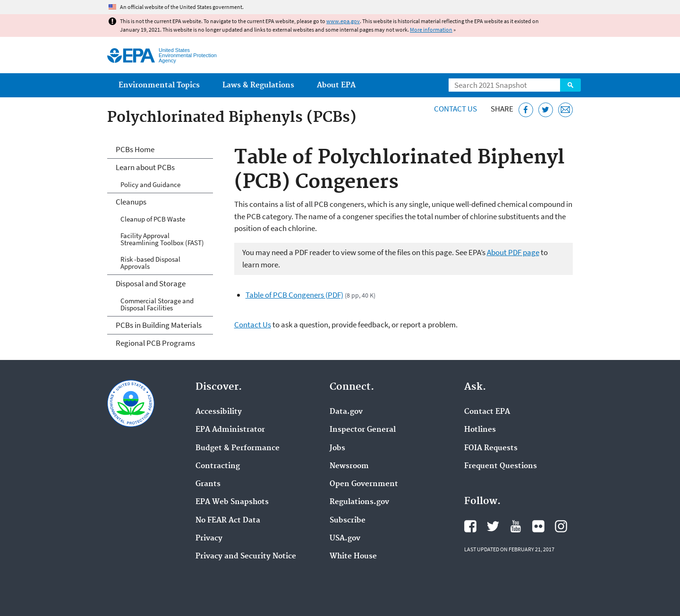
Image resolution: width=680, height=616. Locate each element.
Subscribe (348, 521)
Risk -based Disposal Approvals (150, 263)
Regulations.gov (359, 502)
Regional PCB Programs (155, 343)
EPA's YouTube (516, 526)
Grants (208, 484)
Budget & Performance (238, 448)
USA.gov (345, 539)
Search (570, 85)
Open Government (364, 484)
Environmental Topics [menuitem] (159, 85)
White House (353, 556)
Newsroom (349, 466)
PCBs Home (135, 149)
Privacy (209, 539)
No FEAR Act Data (228, 521)
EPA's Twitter (493, 526)
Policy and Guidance (150, 184)
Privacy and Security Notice (246, 556)
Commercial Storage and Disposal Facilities (157, 304)
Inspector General (363, 430)
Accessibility (219, 412)
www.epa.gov (343, 21)
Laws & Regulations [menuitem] (258, 85)
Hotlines (480, 430)
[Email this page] (565, 110)
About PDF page (513, 252)
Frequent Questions (501, 466)
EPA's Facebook (470, 526)
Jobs (337, 448)
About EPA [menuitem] (336, 85)
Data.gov (346, 412)
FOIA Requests (491, 448)
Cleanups (131, 202)
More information (431, 30)
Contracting (218, 466)
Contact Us (455, 109)
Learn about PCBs (145, 167)
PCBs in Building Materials (159, 325)
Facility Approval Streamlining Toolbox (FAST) (162, 239)
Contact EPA (487, 412)
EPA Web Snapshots (232, 502)
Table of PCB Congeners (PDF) (294, 295)
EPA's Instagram (561, 526)
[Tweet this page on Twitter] (546, 110)
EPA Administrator (230, 430)
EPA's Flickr (538, 526)
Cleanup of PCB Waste (153, 219)
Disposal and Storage (151, 283)
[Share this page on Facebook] (526, 110)
